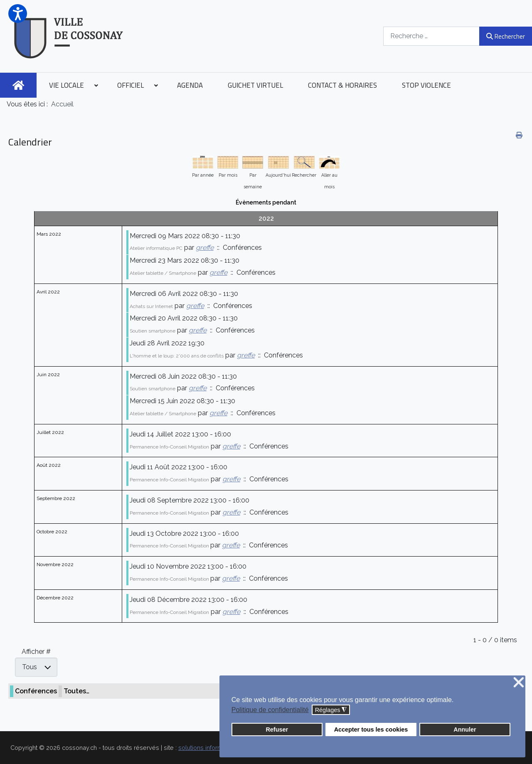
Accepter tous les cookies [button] (371, 729)
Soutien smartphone (153, 331)
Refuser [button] (277, 729)
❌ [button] (519, 683)
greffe (205, 248)
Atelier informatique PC (156, 248)
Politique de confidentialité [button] (270, 710)
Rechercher (506, 36)
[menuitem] (18, 85)
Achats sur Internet (151, 306)
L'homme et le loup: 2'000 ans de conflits (177, 356)
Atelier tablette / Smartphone (163, 273)
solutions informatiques (211, 748)
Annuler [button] (465, 729)
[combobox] (431, 36)
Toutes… (76, 691)
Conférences (36, 691)
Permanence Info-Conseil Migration (169, 447)
